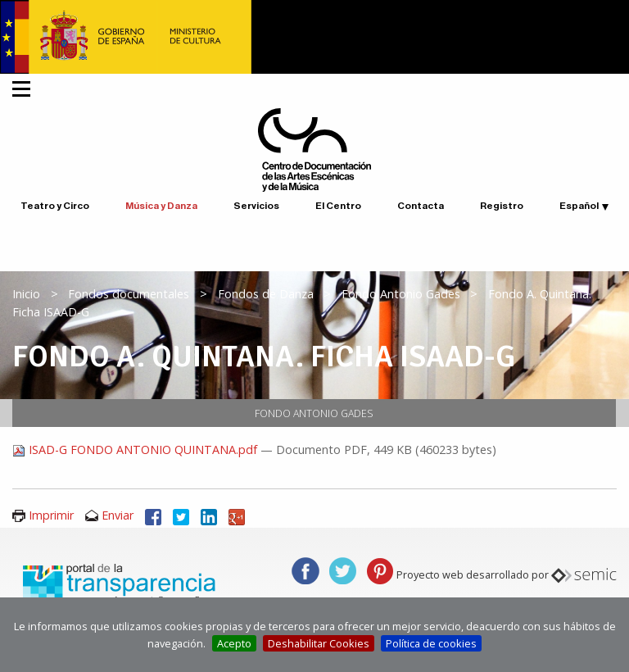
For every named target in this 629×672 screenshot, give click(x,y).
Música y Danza (161, 206)
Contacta (421, 206)
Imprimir (51, 515)
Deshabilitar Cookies (319, 643)
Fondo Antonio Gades (401, 294)
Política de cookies (431, 643)
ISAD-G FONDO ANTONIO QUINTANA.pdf (136, 450)
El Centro (338, 206)
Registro (502, 206)
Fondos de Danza (266, 294)
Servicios (256, 206)
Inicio (26, 294)
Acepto (234, 643)
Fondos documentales (129, 294)
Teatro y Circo (55, 206)
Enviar (118, 515)
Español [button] (579, 206)
